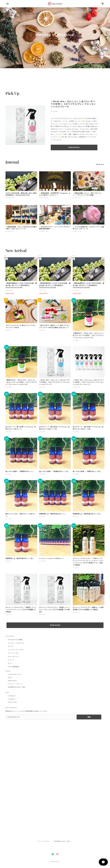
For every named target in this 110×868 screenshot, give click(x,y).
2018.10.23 (77, 231)
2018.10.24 (44, 231)
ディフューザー (14, 653)
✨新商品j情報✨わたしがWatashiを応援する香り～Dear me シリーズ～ (21, 228)
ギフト (10, 663)
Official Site (12, 702)
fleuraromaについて (15, 674)
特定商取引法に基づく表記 (17, 687)
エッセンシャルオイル (16, 643)
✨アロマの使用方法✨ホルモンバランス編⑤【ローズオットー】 (88, 228)
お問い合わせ (12, 681)
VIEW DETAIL (74, 147)
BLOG (10, 678)
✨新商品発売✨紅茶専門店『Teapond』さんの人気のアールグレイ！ (55, 194)
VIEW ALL (100, 164)
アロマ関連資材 (14, 667)
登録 (89, 717)
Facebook (12, 699)
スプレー (11, 646)
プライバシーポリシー (15, 684)
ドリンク (11, 660)
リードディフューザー (16, 650)
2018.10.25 (10, 231)
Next (106, 125)
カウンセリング (14, 656)
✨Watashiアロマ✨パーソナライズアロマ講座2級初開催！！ (55, 228)
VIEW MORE (55, 625)
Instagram (12, 696)
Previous (4, 125)
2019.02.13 (43, 198)
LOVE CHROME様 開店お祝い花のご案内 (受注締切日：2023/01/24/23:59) (21, 194)
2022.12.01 (10, 198)
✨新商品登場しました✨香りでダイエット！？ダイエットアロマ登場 (87, 194)
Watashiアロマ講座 (15, 640)
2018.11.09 (77, 198)
